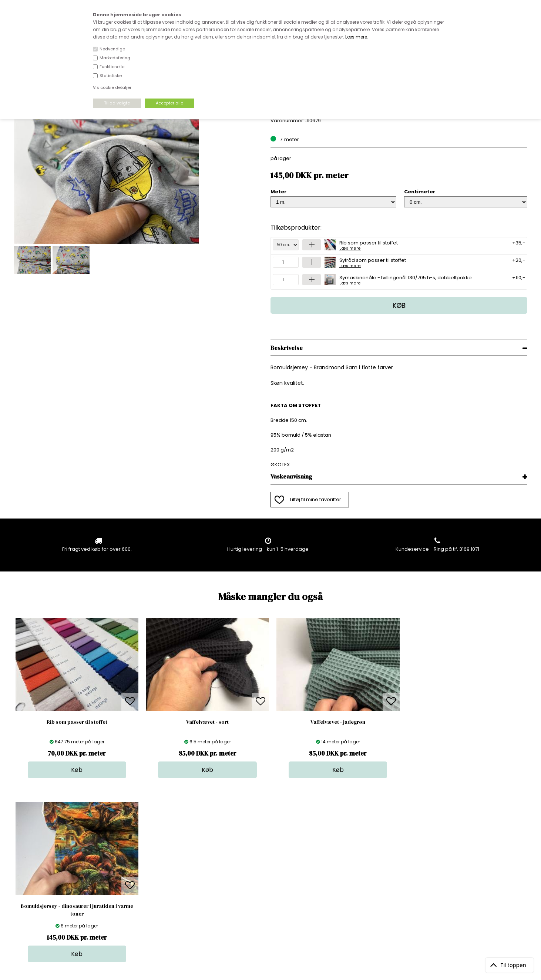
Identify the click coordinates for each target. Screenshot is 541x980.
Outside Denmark (158, 880)
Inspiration (272, 902)
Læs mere (356, 37)
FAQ (142, 865)
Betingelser (151, 887)
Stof (264, 850)
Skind (266, 858)
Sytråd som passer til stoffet (373, 262)
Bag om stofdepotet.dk (165, 858)
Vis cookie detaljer (112, 87)
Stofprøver (273, 895)
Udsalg (268, 887)
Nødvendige (112, 49)
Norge (145, 872)
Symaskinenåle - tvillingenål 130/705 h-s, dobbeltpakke (406, 280)
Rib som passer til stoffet (369, 245)
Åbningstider (152, 850)
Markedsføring (115, 58)
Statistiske (111, 76)
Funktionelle (112, 67)
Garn (266, 865)
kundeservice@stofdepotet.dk (51, 887)
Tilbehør (270, 872)
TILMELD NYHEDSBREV (452, 867)
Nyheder (270, 880)
